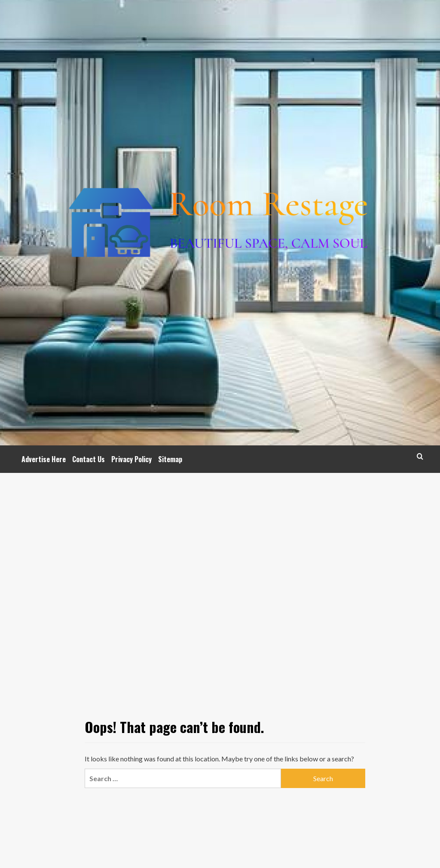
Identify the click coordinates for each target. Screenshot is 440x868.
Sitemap (170, 459)
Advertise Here (44, 459)
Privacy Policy (131, 459)
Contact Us (89, 459)
